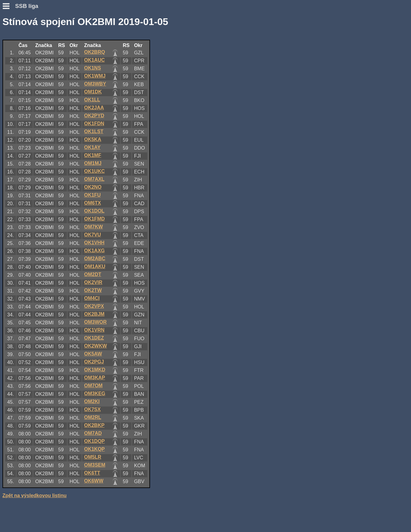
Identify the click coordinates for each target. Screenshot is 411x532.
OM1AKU (95, 266)
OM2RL (93, 417)
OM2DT (93, 274)
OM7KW (93, 227)
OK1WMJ (95, 76)
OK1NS (92, 68)
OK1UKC (94, 171)
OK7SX (92, 409)
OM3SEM (95, 465)
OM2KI (92, 401)
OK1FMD (94, 219)
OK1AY (92, 147)
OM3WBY (95, 84)
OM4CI (92, 298)
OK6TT (92, 473)
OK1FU (92, 195)
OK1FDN (94, 124)
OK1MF (93, 155)
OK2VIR (93, 282)
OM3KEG (95, 394)
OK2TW (93, 290)
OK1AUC (94, 60)
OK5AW (93, 354)
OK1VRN (94, 330)
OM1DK (93, 92)
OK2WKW (95, 346)
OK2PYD (94, 116)
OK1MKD (95, 370)
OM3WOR (95, 322)
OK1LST (94, 131)
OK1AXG (94, 251)
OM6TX (92, 203)
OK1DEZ (94, 338)
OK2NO (93, 187)
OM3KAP (94, 378)
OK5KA (93, 139)
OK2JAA (94, 108)
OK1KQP (94, 449)
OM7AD (93, 433)
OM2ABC (95, 259)
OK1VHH (94, 243)
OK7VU (92, 235)
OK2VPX (94, 306)
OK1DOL (94, 211)
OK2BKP (94, 425)
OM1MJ (93, 163)
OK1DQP (94, 441)
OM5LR (93, 457)
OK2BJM (94, 314)
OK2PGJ (94, 362)
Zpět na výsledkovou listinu (35, 496)
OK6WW (94, 481)
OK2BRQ (94, 52)
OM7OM (93, 386)
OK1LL (92, 100)
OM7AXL (94, 179)
